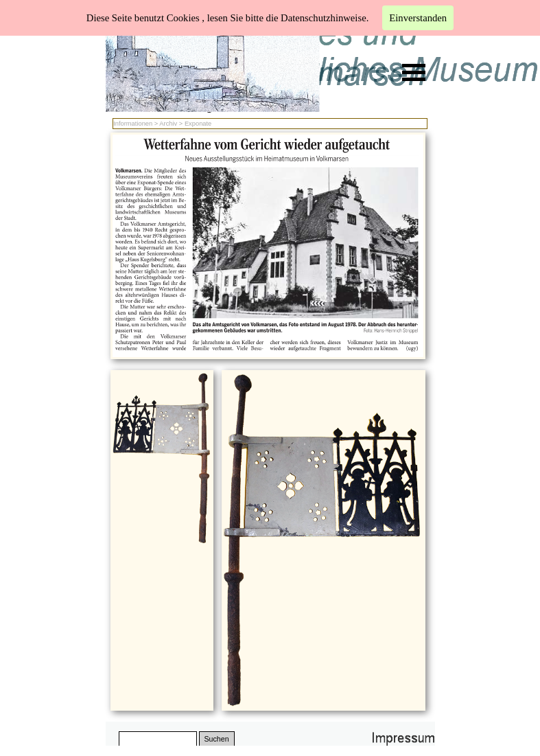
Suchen (216, 739)
